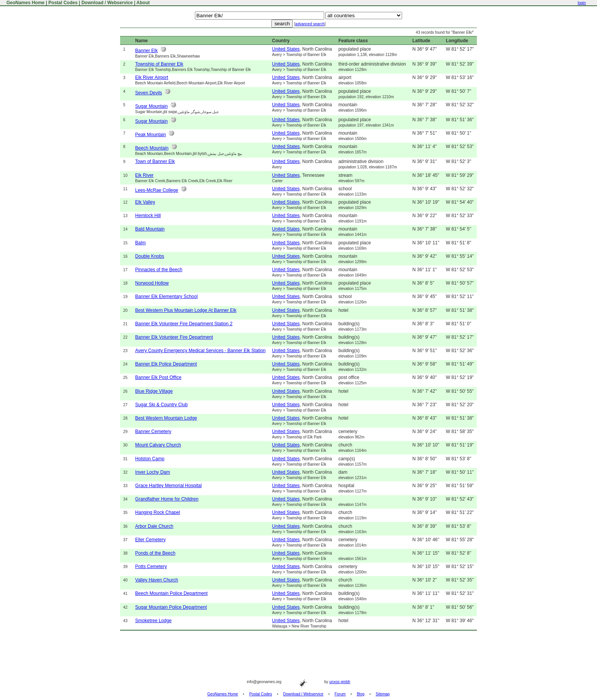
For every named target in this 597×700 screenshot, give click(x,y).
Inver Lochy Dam (153, 472)
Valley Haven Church (157, 580)
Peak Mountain (150, 135)
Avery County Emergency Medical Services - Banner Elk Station (200, 351)
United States (286, 49)
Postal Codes (63, 3)
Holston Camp (150, 459)
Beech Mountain (152, 148)
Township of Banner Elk (159, 64)
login (582, 3)
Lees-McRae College (157, 190)
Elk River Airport (152, 77)
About (143, 3)
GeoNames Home (25, 3)
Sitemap (383, 694)
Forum (340, 694)
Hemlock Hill (148, 216)
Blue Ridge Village (154, 391)
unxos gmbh (340, 682)
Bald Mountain (150, 229)
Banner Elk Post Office (158, 377)
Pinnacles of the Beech (159, 270)
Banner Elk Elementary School (166, 296)
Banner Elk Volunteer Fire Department (174, 337)
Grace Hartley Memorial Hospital (168, 486)
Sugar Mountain (151, 106)
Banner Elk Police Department (166, 364)
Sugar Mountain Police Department (171, 607)
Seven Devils (148, 93)
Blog (361, 694)
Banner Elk (146, 51)
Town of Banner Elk (155, 161)
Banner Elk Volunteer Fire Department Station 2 (184, 324)
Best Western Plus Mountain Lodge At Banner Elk (186, 310)
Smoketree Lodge (153, 621)
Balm (140, 243)
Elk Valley (145, 202)
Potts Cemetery (151, 567)
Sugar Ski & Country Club (161, 405)
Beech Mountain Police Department (171, 593)
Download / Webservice (107, 3)
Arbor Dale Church (154, 526)
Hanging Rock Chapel (157, 512)
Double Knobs (149, 256)
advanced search (310, 24)
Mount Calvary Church (158, 445)
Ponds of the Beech (155, 553)
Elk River (144, 175)
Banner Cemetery (153, 432)
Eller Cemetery (150, 540)
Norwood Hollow (152, 283)
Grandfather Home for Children (167, 499)
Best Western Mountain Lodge (166, 418)
